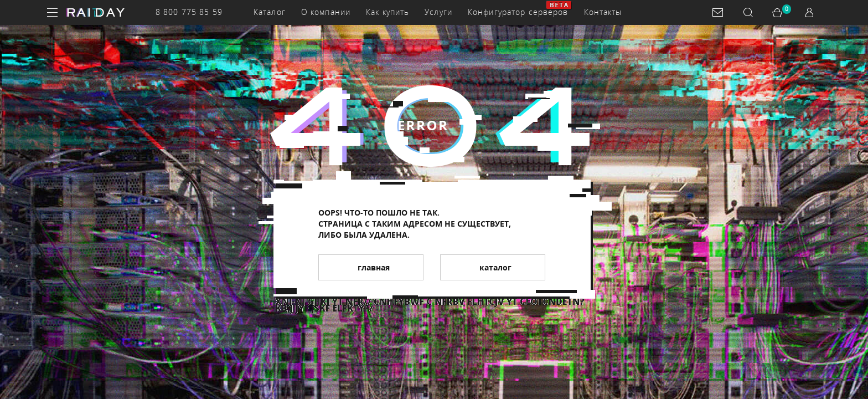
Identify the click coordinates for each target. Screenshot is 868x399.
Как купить (387, 12)
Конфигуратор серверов (518, 12)
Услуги (438, 12)
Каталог (270, 12)
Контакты (603, 12)
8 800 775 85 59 (189, 12)
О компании (326, 12)
